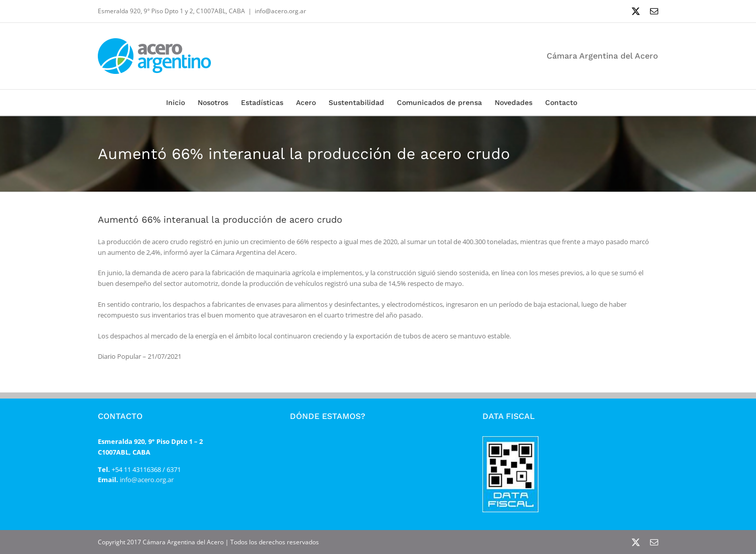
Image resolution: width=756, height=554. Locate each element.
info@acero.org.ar (280, 11)
